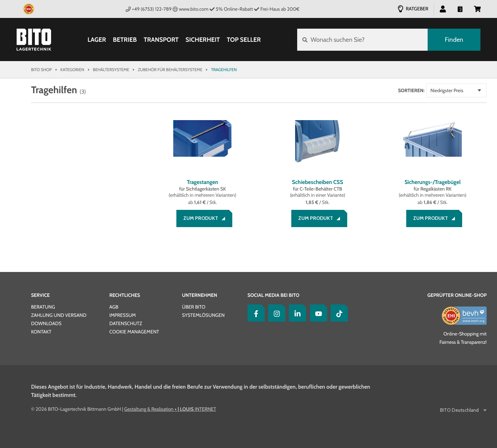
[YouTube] (317, 313)
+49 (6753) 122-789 (149, 9)
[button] (443, 9)
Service (40, 295)
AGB (114, 307)
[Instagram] (275, 313)
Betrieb (125, 40)
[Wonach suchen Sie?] (362, 40)
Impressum (123, 315)
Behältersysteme (111, 70)
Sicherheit (203, 40)
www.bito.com (191, 9)
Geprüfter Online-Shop (457, 295)
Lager (97, 40)
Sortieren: (411, 90)
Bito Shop (41, 70)
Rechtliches (125, 295)
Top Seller (244, 40)
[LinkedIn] (296, 313)
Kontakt (41, 332)
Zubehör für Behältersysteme (170, 70)
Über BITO (194, 307)
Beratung (43, 307)
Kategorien (72, 70)
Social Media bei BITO (273, 295)
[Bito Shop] (34, 40)
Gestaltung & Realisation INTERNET (170, 409)
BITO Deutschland (460, 410)
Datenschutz (126, 323)
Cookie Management (134, 332)
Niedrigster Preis (447, 90)
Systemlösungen (203, 315)
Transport (161, 40)
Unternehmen (199, 295)
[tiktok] (338, 313)
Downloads (46, 323)
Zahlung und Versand (59, 315)
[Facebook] (254, 313)
